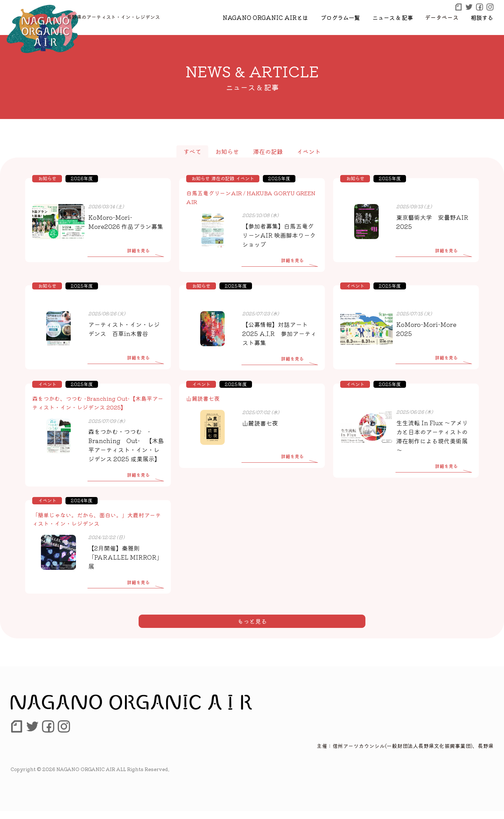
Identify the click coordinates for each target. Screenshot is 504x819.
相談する (482, 17)
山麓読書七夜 (203, 398)
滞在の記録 (268, 151)
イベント (309, 151)
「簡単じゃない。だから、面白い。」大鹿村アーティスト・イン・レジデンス (97, 527)
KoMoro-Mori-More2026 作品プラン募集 (126, 222)
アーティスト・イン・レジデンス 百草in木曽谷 (124, 328)
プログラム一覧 (342, 17)
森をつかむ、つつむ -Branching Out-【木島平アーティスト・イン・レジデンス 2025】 (98, 402)
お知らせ (227, 151)
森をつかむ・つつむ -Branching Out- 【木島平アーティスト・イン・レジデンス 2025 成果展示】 (124, 449)
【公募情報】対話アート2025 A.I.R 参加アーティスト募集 (279, 333)
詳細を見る (138, 250)
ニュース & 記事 (394, 17)
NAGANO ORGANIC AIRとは (269, 17)
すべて (192, 151)
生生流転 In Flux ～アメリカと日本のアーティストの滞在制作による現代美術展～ (432, 436)
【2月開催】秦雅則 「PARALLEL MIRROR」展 (125, 565)
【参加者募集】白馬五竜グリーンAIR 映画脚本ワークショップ (279, 235)
